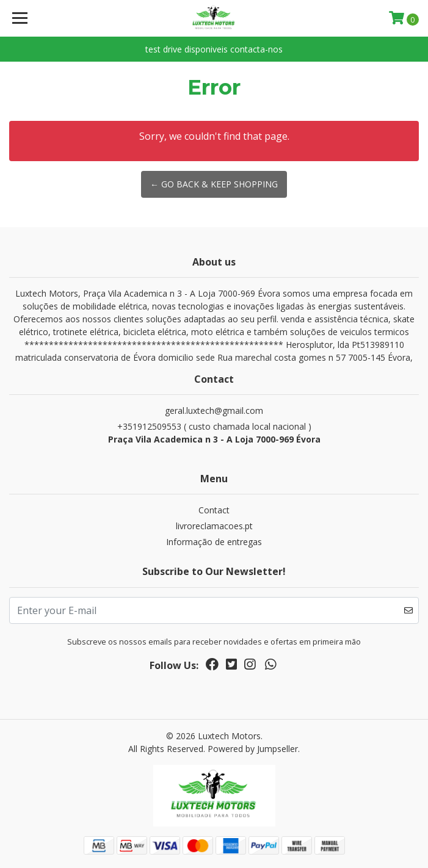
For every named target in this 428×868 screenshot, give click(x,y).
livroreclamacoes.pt (214, 526)
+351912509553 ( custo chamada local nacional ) (214, 433)
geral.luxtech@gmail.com (214, 410)
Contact (214, 510)
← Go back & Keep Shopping (214, 184)
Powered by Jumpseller (253, 749)
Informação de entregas (214, 542)
